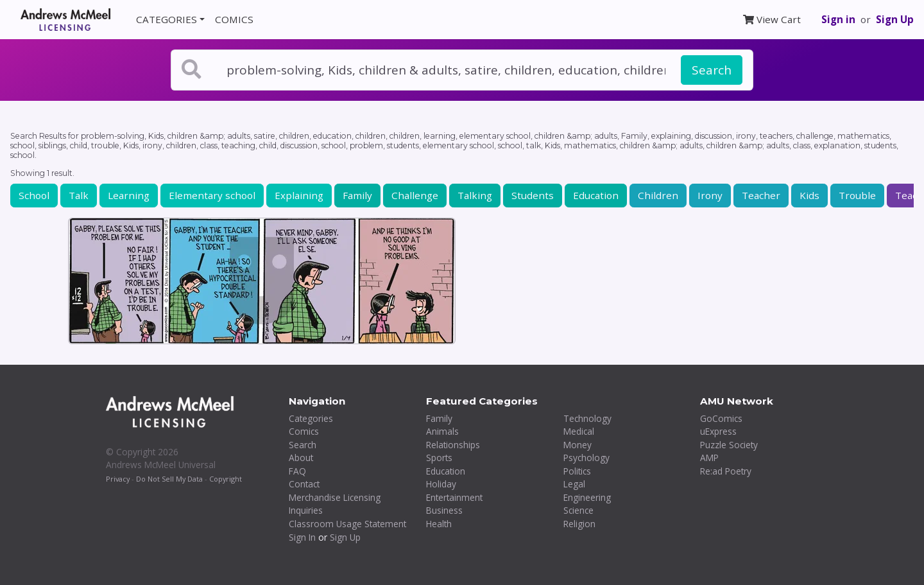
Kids (809, 195)
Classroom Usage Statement (347, 524)
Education (596, 195)
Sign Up (895, 19)
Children (658, 195)
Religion (579, 524)
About (301, 458)
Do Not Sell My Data (169, 479)
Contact (304, 484)
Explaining (299, 195)
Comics (304, 431)
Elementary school (212, 195)
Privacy (118, 479)
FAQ (297, 471)
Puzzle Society (729, 445)
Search (712, 70)
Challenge (415, 195)
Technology (587, 418)
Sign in (838, 19)
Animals (442, 431)
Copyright (226, 479)
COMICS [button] (234, 19)
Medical (579, 431)
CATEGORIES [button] (167, 19)
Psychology (586, 458)
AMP (709, 458)
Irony (710, 195)
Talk (79, 195)
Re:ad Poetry (726, 471)
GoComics (721, 418)
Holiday (441, 484)
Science (578, 510)
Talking (475, 195)
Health (439, 524)
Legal (574, 484)
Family (357, 195)
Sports (439, 458)
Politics (577, 471)
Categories (311, 418)
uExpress (718, 431)
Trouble (857, 195)
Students (533, 195)
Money (577, 445)
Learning (129, 195)
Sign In (302, 537)
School (34, 195)
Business (444, 510)
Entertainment (454, 497)
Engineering (587, 497)
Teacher (761, 195)
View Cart (772, 19)
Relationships (453, 445)
